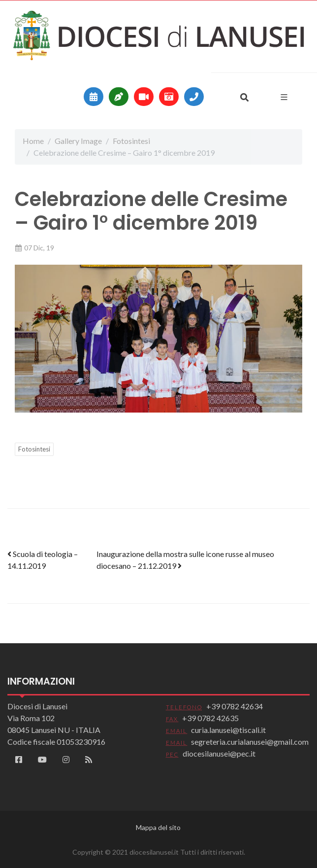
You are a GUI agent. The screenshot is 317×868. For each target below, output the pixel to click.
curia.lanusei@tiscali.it (228, 730)
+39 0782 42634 (235, 706)
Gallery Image (78, 141)
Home (33, 141)
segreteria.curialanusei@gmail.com (250, 742)
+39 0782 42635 (210, 718)
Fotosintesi (131, 141)
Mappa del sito (158, 827)
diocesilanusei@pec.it (219, 753)
